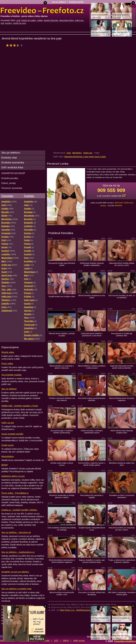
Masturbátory (8, 456)
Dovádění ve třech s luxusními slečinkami (122, 496)
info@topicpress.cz (85, 610)
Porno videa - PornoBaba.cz (15, 493)
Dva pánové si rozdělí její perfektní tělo (122, 335)
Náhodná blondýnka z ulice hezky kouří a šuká (85, 157)
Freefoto (29, 196)
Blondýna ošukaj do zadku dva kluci (122, 464)
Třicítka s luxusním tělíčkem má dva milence (62, 399)
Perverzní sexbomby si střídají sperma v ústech (62, 496)
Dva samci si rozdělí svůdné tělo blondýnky (92, 593)
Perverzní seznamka (12, 188)
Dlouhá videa (8, 352)
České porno (8, 445)
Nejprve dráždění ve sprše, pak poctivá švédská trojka (92, 561)
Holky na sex (8, 423)
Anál (69, 153)
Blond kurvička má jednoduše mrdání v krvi (62, 593)
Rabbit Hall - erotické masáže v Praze (20, 406)
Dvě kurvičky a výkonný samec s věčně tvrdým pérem (92, 464)
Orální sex (88, 153)
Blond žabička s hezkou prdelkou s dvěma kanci (92, 367)
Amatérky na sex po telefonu (15, 572)
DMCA (66, 640)
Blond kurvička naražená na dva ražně (92, 297)
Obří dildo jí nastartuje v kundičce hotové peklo (122, 593)
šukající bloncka (51, 20)
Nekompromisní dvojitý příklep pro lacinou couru (122, 264)
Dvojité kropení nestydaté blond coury (92, 529)
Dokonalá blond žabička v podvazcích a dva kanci (92, 335)
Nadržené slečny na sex (13, 476)
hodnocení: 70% (15, 45)
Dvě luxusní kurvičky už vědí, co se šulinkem (122, 297)
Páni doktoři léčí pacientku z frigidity (92, 496)
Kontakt (46, 640)
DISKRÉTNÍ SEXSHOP (13, 173)
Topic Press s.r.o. (67, 610)
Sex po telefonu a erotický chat (16, 589)
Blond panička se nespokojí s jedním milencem (62, 367)
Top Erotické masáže (11, 375)
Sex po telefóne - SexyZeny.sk (16, 532)
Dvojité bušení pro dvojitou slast (62, 296)
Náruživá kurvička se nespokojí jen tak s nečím (122, 529)
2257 (56, 640)
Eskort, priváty (9, 183)
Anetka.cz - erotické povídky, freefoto (19, 510)
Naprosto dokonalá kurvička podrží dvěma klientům (122, 367)
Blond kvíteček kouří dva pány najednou (122, 399)
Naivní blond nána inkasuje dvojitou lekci (122, 432)
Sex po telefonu (59, 2)
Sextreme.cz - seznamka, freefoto (18, 606)
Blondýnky (77, 153)
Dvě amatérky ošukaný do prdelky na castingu (62, 529)
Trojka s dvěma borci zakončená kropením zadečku (122, 561)
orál (2, 23)
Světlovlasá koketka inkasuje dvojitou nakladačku (92, 264)
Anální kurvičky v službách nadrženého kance (92, 432)
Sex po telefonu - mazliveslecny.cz (18, 552)
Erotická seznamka (13, 162)
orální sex (79, 20)
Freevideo (7, 196)
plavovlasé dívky (66, 20)
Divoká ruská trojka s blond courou (62, 464)
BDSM (5, 465)
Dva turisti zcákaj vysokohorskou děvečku (92, 399)
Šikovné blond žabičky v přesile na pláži (62, 335)
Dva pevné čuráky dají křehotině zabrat (62, 264)
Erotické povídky (76, 2)
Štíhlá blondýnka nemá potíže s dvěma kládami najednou (62, 561)
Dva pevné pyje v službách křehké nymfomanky (62, 432)
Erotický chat (9, 158)
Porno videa (7, 363)
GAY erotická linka (12, 167)
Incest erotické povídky (12, 434)
